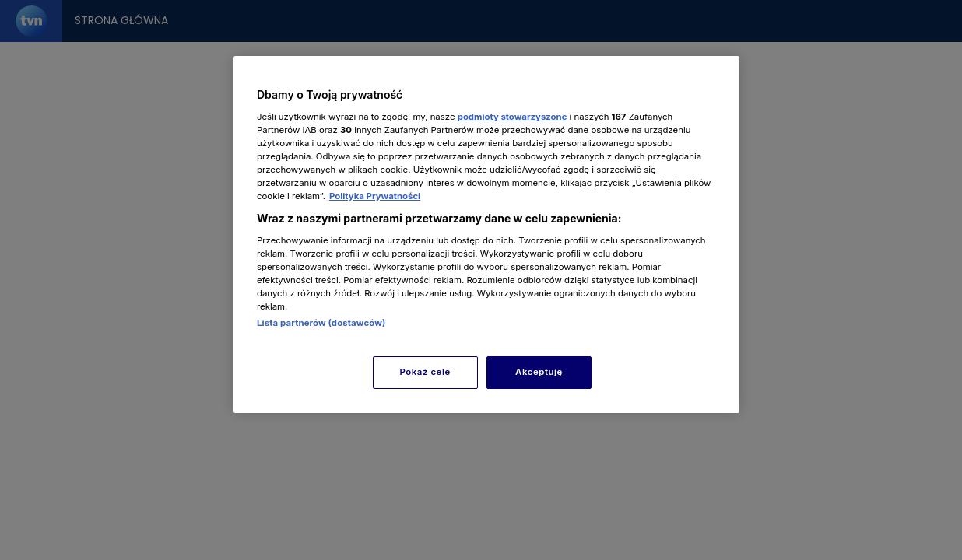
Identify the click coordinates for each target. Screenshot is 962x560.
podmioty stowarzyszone (513, 117)
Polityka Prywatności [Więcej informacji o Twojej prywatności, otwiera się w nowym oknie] (375, 196)
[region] (486, 234)
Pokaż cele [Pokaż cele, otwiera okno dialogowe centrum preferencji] (425, 372)
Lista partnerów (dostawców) (321, 323)
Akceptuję (539, 372)
